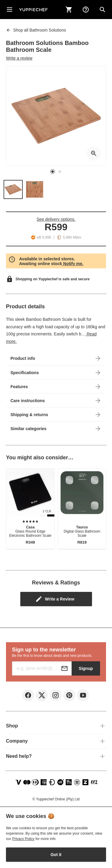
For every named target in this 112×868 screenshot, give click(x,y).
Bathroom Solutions (36, 30)
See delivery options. (56, 219)
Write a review (19, 58)
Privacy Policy (23, 839)
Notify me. (73, 264)
